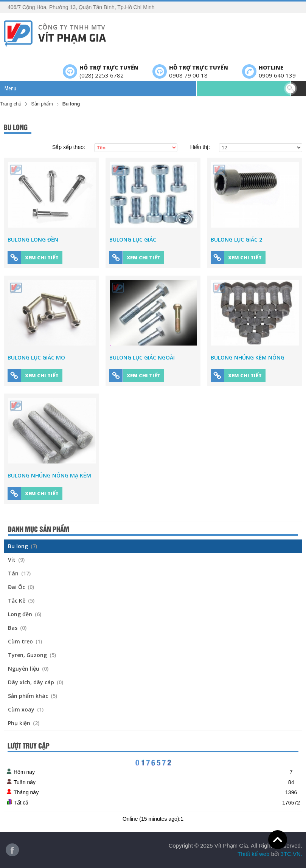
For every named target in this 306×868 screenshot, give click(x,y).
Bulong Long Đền (33, 239)
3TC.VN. (291, 854)
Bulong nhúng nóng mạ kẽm (49, 475)
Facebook (12, 850)
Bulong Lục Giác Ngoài (142, 357)
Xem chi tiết (33, 258)
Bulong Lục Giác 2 (236, 239)
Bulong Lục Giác (133, 239)
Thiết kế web (253, 854)
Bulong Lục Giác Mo (36, 357)
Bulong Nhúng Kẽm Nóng (248, 357)
